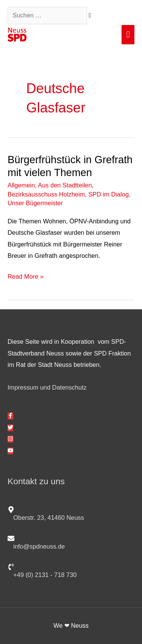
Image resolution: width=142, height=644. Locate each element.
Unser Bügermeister (35, 203)
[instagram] (10, 439)
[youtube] (10, 451)
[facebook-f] (10, 416)
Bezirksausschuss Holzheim (46, 194)
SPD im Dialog (108, 194)
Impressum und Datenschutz (47, 387)
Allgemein (21, 185)
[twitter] (10, 428)
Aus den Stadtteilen (65, 185)
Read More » (26, 275)
